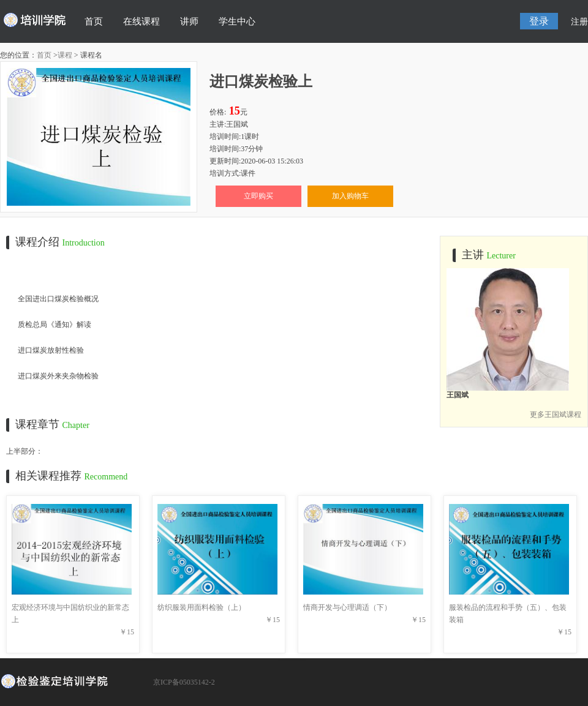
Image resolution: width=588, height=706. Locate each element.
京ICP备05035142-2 (184, 682)
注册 (579, 22)
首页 (94, 21)
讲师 (189, 21)
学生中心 (237, 21)
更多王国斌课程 (556, 415)
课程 (65, 55)
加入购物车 (350, 196)
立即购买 (258, 196)
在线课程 (141, 21)
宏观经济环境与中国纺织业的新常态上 (72, 607)
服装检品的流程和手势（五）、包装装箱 (509, 607)
